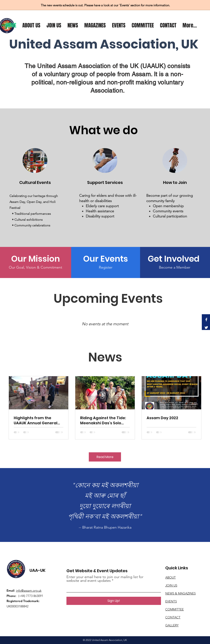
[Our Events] (106, 259)
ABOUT (171, 577)
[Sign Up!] (114, 601)
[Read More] (105, 457)
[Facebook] (206, 320)
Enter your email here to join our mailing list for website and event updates (105, 579)
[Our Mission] (35, 259)
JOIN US (171, 585)
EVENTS (171, 601)
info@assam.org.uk (29, 591)
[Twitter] (206, 328)
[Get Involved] (175, 259)
